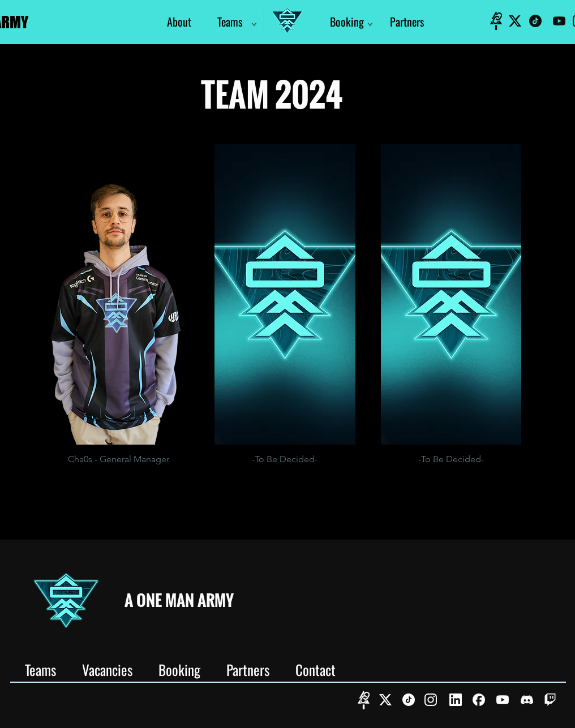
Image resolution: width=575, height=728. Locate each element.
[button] (119, 309)
